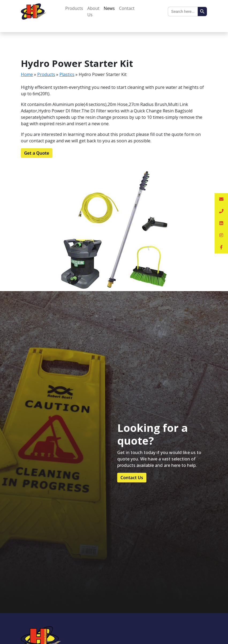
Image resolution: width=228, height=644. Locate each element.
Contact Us (132, 478)
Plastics (67, 74)
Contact (127, 8)
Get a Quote (37, 153)
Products (74, 8)
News (109, 8)
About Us (93, 12)
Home (27, 74)
